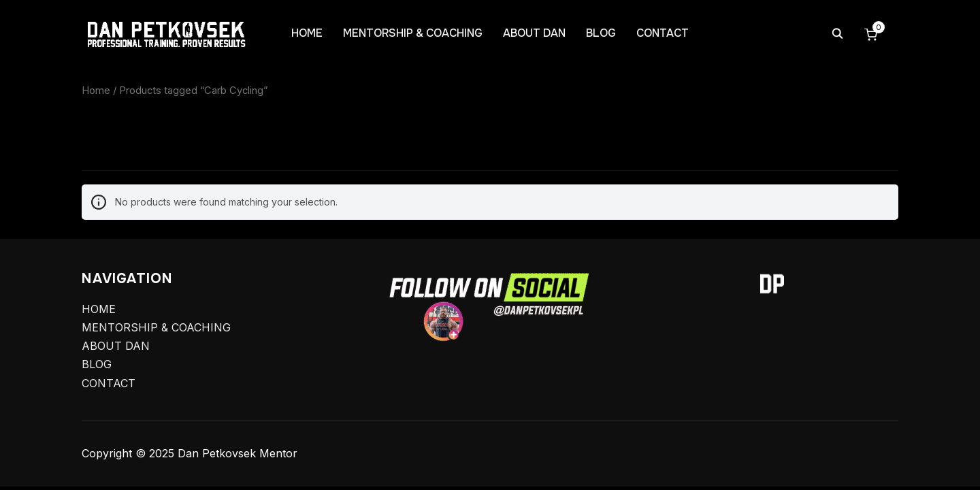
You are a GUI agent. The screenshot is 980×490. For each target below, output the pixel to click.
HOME (307, 33)
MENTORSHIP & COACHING (413, 33)
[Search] (837, 33)
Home (96, 91)
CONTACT (663, 33)
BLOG (601, 33)
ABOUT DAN (534, 33)
